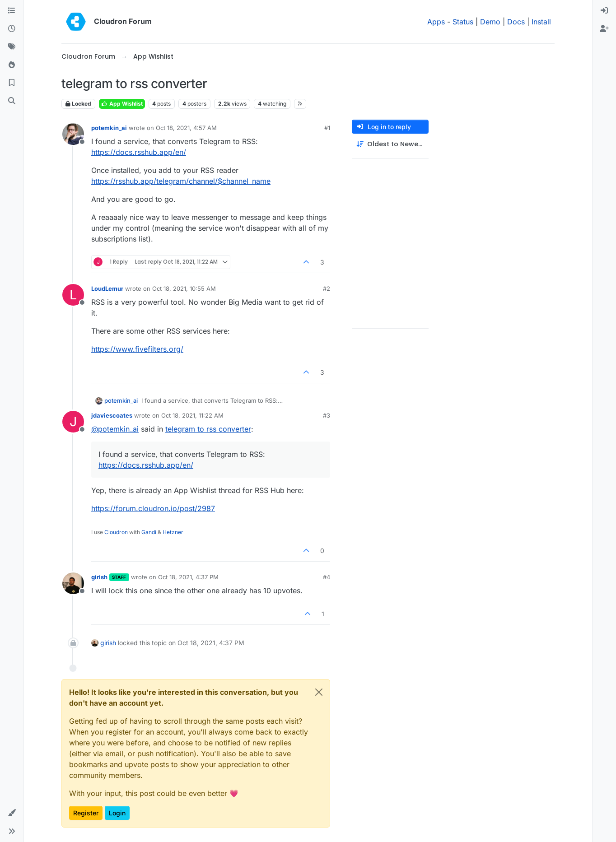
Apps (436, 22)
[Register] (604, 29)
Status (463, 22)
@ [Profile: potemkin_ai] (115, 429)
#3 (327, 415)
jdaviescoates (112, 415)
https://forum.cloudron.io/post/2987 (153, 508)
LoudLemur (107, 288)
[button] (12, 813)
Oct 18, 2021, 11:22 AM (192, 415)
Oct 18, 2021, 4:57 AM (186, 128)
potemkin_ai (109, 128)
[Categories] (12, 11)
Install (541, 22)
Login (117, 813)
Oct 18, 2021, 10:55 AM (184, 288)
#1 (327, 128)
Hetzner (173, 532)
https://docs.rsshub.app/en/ (139, 152)
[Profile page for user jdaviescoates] (73, 422)
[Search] (12, 101)
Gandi (149, 532)
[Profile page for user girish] (73, 583)
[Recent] (12, 29)
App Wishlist (122, 104)
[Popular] (12, 65)
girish (99, 577)
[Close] (319, 692)
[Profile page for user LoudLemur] (73, 295)
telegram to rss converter (208, 429)
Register (86, 813)
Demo (490, 22)
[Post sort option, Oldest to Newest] (390, 144)
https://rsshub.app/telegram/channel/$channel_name (181, 181)
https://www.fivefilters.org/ (137, 349)
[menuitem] (604, 11)
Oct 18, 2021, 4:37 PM (188, 577)
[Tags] (12, 47)
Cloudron (116, 532)
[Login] (604, 11)
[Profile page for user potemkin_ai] (73, 134)
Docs (516, 22)
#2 (327, 288)
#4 (327, 577)
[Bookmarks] (12, 83)
